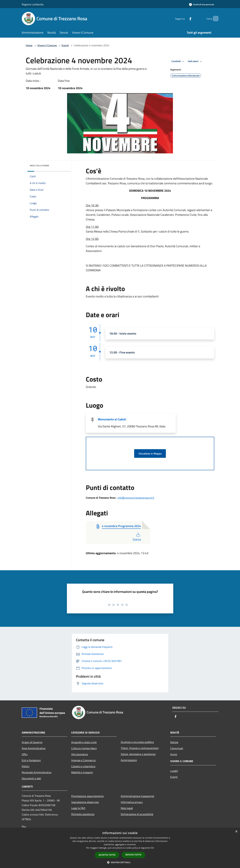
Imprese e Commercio (83, 760)
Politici (26, 766)
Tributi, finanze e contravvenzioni (140, 748)
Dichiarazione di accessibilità (137, 814)
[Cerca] (214, 19)
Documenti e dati (31, 778)
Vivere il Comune (47, 45)
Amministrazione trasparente (137, 796)
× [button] (236, 832)
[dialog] (120, 848)
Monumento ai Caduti (112, 419)
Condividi (178, 61)
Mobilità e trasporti (82, 772)
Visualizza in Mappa (150, 453)
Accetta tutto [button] (107, 855)
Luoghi (174, 771)
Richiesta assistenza (83, 814)
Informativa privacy (132, 802)
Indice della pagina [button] (39, 166)
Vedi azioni (195, 61)
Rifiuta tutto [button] (133, 855)
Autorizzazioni (129, 760)
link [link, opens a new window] (152, 848)
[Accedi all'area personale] (202, 4)
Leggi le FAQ (78, 808)
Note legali (127, 808)
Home (29, 45)
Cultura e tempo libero (84, 748)
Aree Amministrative (34, 748)
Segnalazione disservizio (85, 802)
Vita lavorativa (80, 754)
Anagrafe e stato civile (84, 742)
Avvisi (174, 754)
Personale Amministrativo (37, 772)
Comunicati (177, 748)
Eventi (65, 45)
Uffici (25, 754)
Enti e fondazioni (31, 760)
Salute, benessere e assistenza (138, 754)
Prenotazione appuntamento (87, 796)
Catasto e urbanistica (83, 766)
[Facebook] (185, 18)
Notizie (174, 742)
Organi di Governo (32, 742)
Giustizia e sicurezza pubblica (137, 742)
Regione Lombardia (33, 4)
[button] (120, 862)
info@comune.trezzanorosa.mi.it (136, 498)
